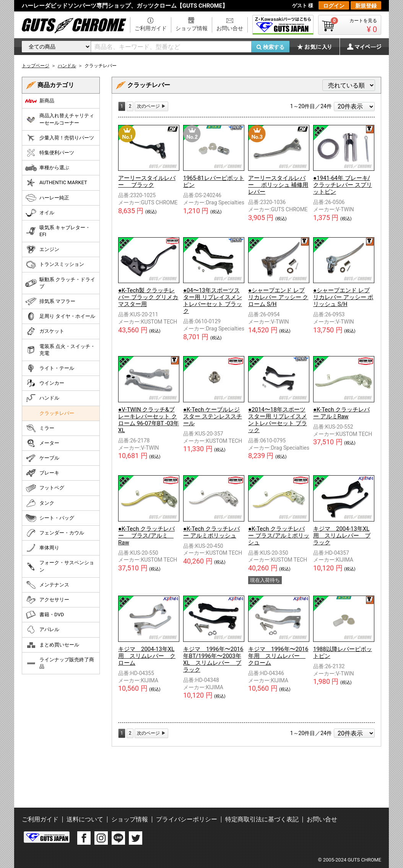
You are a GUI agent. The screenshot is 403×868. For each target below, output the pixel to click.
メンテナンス (47, 585)
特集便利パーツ (50, 153)
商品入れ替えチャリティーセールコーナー (60, 119)
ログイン (334, 6)
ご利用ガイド (151, 28)
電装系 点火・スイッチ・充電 (60, 350)
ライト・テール (50, 368)
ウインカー (45, 383)
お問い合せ (230, 28)
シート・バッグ (50, 518)
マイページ (360, 47)
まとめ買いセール (52, 645)
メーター (42, 443)
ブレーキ (42, 473)
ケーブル (42, 458)
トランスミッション (55, 265)
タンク (40, 503)
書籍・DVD (45, 615)
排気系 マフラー (50, 301)
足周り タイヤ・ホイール (60, 316)
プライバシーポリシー (187, 819)
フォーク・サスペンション (60, 566)
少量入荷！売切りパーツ (60, 138)
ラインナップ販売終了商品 (60, 663)
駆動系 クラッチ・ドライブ (60, 283)
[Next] (151, 106)
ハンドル (42, 398)
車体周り (42, 548)
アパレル (42, 630)
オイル (40, 213)
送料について (85, 819)
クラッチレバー (57, 413)
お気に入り (318, 47)
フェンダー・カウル (55, 533)
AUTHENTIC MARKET (56, 183)
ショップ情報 (192, 28)
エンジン (42, 249)
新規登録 (366, 6)
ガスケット (45, 331)
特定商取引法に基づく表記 (262, 819)
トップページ (36, 66)
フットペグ (45, 488)
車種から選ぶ (47, 168)
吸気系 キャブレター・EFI (58, 231)
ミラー (40, 428)
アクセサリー (47, 600)
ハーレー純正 (47, 198)
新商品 (40, 101)
